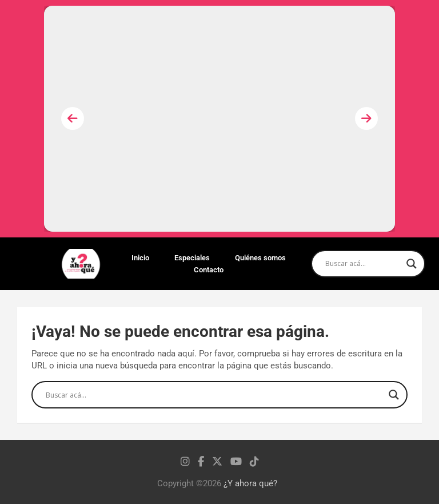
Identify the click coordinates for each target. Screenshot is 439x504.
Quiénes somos (260, 258)
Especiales (192, 258)
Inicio (140, 258)
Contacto (209, 270)
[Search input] (363, 264)
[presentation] (73, 118)
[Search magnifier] (412, 264)
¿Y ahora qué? (250, 483)
